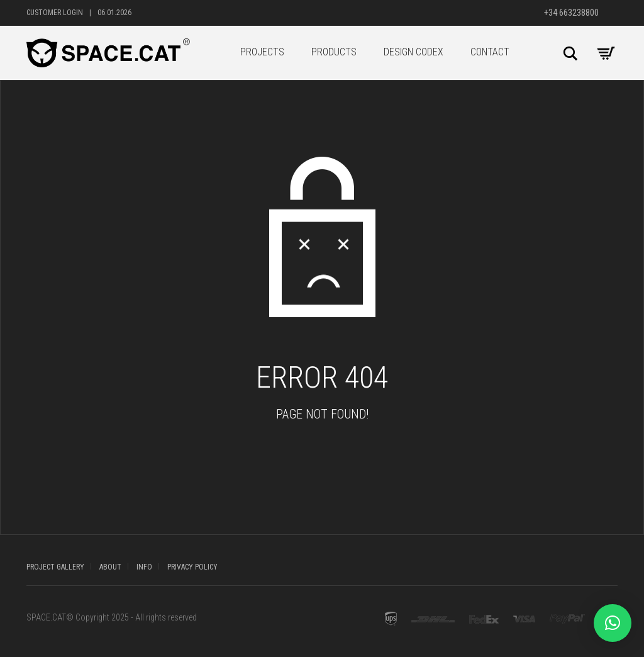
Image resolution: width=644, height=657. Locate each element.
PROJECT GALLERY (55, 567)
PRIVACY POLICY (192, 567)
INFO (144, 567)
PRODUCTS (334, 52)
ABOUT (110, 567)
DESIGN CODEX (414, 52)
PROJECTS (262, 52)
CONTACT (490, 52)
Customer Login (55, 13)
